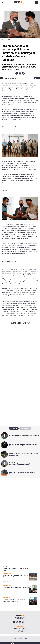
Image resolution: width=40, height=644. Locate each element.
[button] (17, 73)
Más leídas (14, 428)
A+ (36, 78)
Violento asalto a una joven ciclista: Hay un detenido (24, 436)
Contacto (14, 638)
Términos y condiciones (23, 638)
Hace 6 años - (11, 41)
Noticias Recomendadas (19, 568)
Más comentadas (25, 428)
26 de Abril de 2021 (6, 40)
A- (39, 78)
